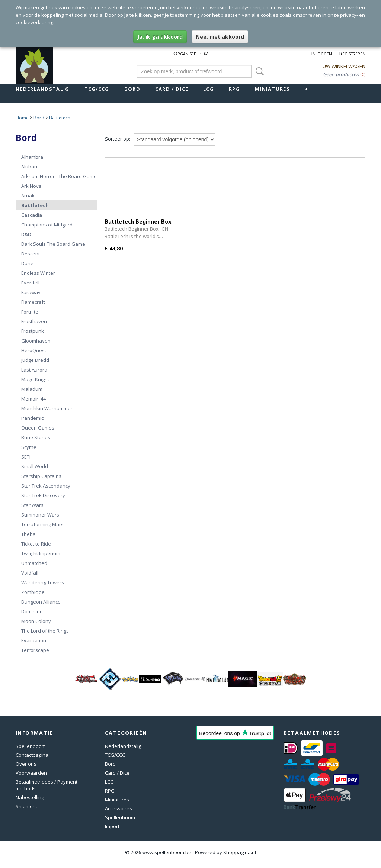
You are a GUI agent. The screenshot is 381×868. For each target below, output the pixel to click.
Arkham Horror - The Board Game (59, 176)
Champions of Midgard (47, 225)
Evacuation (34, 640)
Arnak (28, 196)
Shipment (26, 806)
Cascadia (32, 215)
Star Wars (32, 505)
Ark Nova (31, 186)
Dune (27, 263)
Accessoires (119, 808)
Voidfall (30, 573)
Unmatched (34, 563)
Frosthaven (34, 321)
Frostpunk (33, 331)
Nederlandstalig (43, 89)
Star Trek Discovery (43, 495)
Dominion (32, 611)
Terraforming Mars (42, 524)
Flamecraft (33, 302)
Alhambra (32, 157)
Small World (35, 466)
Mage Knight (35, 379)
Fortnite (30, 312)
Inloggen (321, 53)
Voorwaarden (31, 773)
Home (22, 118)
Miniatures (272, 89)
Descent (31, 254)
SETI (26, 457)
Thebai (29, 534)
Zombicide (33, 592)
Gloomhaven (36, 341)
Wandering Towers (43, 582)
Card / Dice (172, 89)
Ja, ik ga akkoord (160, 37)
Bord (132, 89)
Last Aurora (34, 370)
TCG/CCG (97, 89)
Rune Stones (36, 437)
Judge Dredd (35, 360)
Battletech (60, 118)
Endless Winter (38, 273)
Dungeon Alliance (41, 602)
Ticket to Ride (36, 544)
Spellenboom (31, 746)
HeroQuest (34, 350)
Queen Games (38, 428)
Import (112, 826)
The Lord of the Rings (45, 631)
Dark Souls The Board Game (53, 244)
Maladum (32, 389)
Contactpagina (32, 755)
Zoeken (258, 71)
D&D (26, 234)
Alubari (29, 167)
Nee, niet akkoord (220, 37)
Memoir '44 (33, 399)
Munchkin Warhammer (47, 408)
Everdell (30, 283)
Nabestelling (30, 797)
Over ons (26, 764)
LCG (209, 89)
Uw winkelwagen (344, 66)
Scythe (29, 447)
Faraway (31, 292)
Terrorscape (35, 650)
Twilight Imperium (41, 553)
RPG (234, 89)
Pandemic (32, 418)
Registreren (352, 53)
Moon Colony (36, 621)
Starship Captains (41, 476)
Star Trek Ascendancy (46, 486)
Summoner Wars (40, 515)
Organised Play (190, 53)
